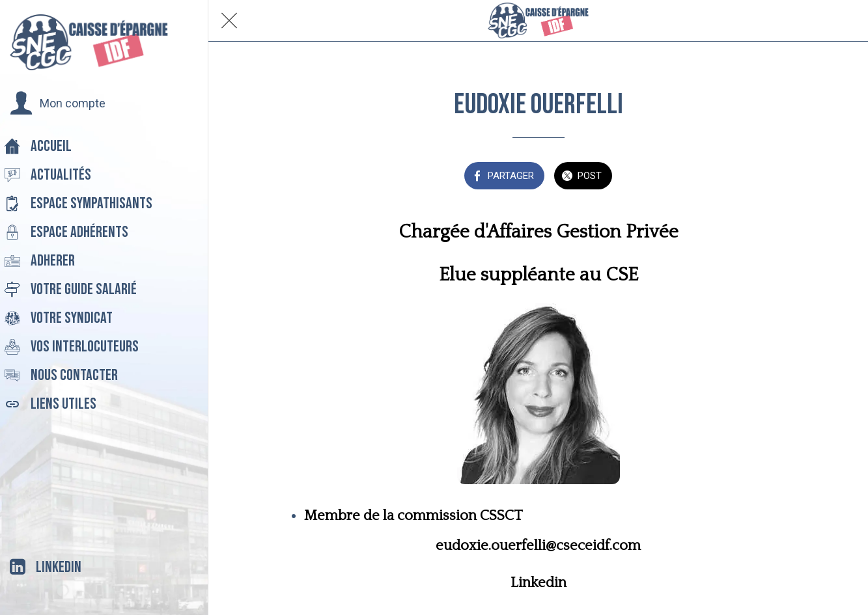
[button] (58, 103)
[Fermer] (229, 21)
